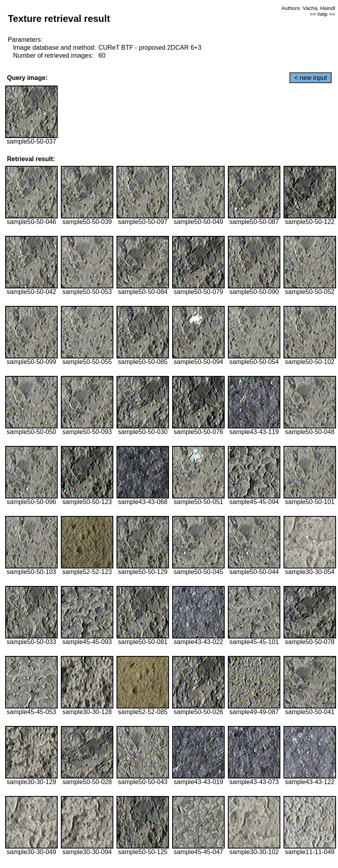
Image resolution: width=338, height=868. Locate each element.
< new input (311, 78)
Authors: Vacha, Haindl (308, 8)
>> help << (322, 14)
